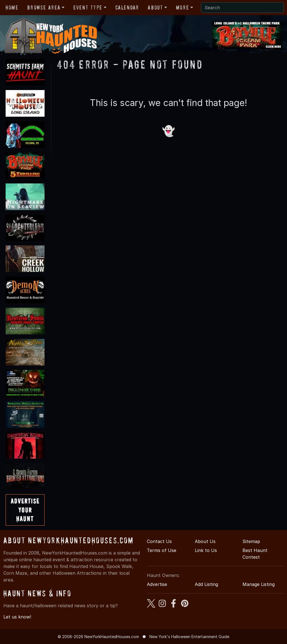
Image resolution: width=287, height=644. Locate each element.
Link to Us (206, 550)
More (182, 8)
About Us (205, 541)
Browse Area (44, 8)
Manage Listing (259, 584)
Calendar (127, 8)
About (155, 8)
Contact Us (159, 541)
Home (12, 8)
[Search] (242, 8)
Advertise (157, 584)
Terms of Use (162, 550)
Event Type (88, 8)
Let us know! (17, 617)
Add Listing (206, 584)
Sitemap (251, 541)
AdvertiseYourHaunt (25, 510)
